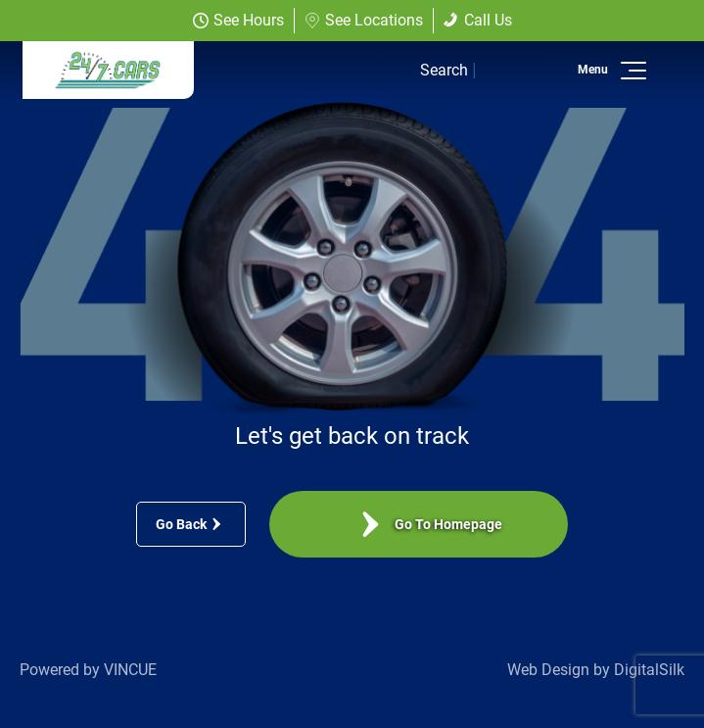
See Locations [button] (364, 20)
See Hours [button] (238, 20)
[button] (630, 71)
